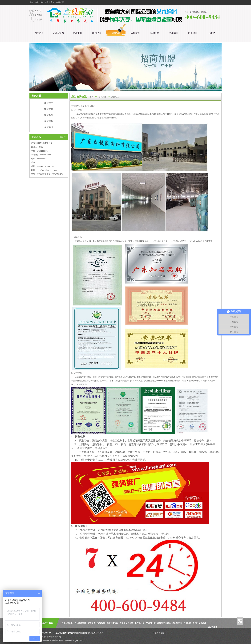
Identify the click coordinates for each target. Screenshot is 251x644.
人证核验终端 (80, 623)
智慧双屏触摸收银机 (96, 623)
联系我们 (174, 33)
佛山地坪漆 (177, 623)
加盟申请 (49, 127)
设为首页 (38, 11)
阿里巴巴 (193, 33)
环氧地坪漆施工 (164, 623)
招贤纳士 (154, 33)
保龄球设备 (213, 627)
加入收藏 (38, 15)
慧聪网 (212, 33)
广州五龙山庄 (67, 623)
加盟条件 (49, 115)
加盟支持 (49, 109)
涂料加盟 (83, 106)
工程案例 (135, 33)
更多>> (63, 137)
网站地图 (38, 20)
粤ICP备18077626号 (95, 633)
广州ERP (187, 623)
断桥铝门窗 (140, 623)
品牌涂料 (123, 241)
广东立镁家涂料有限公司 (64, 633)
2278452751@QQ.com (46, 166)
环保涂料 (135, 381)
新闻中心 (97, 33)
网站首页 (39, 33)
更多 (163, 633)
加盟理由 (49, 103)
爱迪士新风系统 (126, 623)
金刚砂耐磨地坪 (199, 623)
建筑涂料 (157, 114)
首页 (92, 97)
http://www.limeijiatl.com (47, 170)
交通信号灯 (151, 623)
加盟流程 (49, 121)
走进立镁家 (58, 33)
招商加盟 (116, 33)
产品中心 (77, 33)
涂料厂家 (173, 114)
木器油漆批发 (112, 623)
